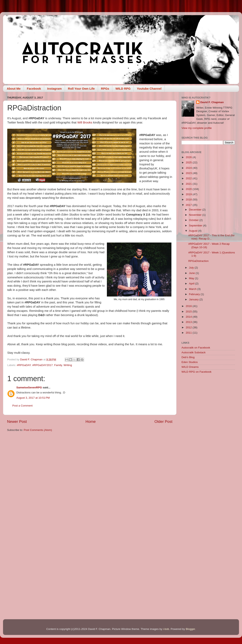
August (194, 231)
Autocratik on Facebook (196, 348)
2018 (189, 200)
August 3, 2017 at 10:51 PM (33, 398)
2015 (189, 312)
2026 (189, 157)
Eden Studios (190, 362)
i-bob (166, 629)
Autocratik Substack (193, 352)
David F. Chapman (212, 102)
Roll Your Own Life (81, 89)
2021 (189, 184)
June (192, 273)
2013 (189, 322)
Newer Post (17, 422)
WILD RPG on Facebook (197, 372)
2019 (189, 194)
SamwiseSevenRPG (29, 387)
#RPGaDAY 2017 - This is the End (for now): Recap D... (212, 237)
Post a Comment (22, 406)
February (195, 294)
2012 (189, 327)
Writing (68, 365)
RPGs (105, 89)
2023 (189, 173)
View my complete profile (197, 128)
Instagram (54, 89)
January (194, 299)
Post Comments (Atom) (38, 430)
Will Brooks (85, 122)
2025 (189, 162)
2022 (189, 178)
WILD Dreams (190, 367)
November (196, 215)
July (192, 268)
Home (91, 422)
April (192, 284)
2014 (189, 317)
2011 (189, 333)
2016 (189, 306)
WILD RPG (123, 89)
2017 (189, 205)
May (192, 278)
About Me (14, 89)
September (196, 226)
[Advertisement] (208, 405)
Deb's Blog (188, 357)
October (194, 220)
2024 (189, 168)
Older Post (163, 422)
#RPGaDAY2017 (42, 365)
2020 (189, 189)
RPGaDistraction (199, 261)
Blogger (190, 629)
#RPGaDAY (24, 365)
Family (58, 365)
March (193, 289)
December (196, 210)
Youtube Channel (149, 89)
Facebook (34, 89)
